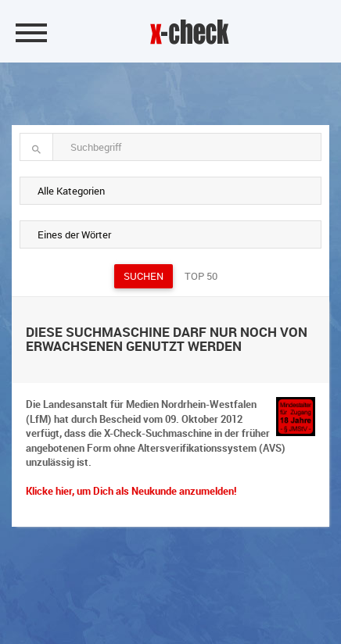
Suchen (144, 276)
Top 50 (201, 276)
